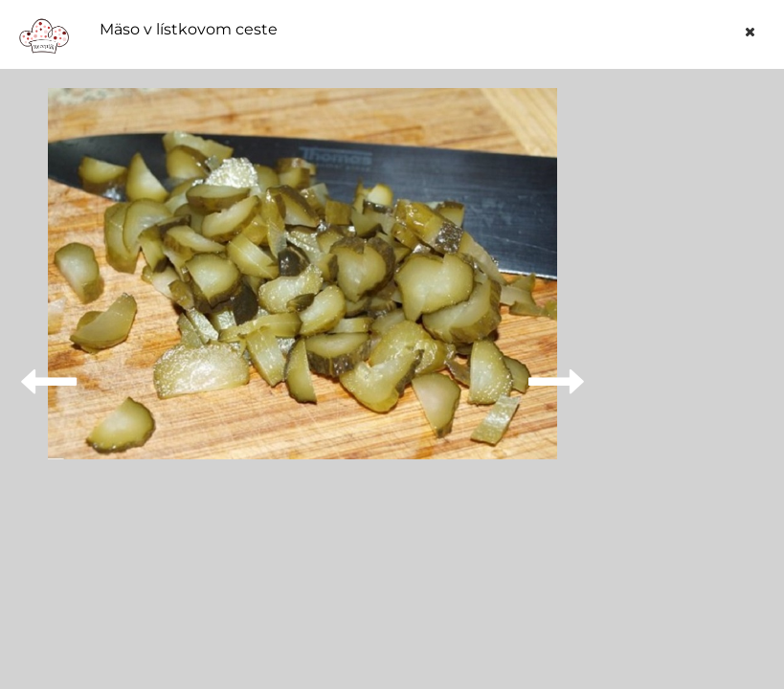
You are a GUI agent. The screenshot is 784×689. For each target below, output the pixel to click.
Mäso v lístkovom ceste (189, 30)
